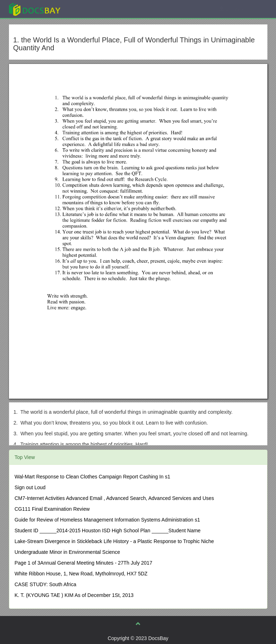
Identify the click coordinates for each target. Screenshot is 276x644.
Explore (88, 9)
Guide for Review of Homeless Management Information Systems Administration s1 (107, 520)
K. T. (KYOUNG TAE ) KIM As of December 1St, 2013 (74, 595)
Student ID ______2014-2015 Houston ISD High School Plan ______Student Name (108, 531)
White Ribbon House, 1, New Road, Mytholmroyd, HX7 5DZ (81, 574)
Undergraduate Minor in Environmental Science (67, 552)
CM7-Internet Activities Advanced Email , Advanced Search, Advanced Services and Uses (114, 498)
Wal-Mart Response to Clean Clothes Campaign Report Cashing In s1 (93, 477)
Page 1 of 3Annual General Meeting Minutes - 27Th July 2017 (84, 563)
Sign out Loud (30, 487)
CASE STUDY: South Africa (46, 584)
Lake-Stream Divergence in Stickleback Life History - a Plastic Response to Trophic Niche (114, 541)
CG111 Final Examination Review (52, 509)
